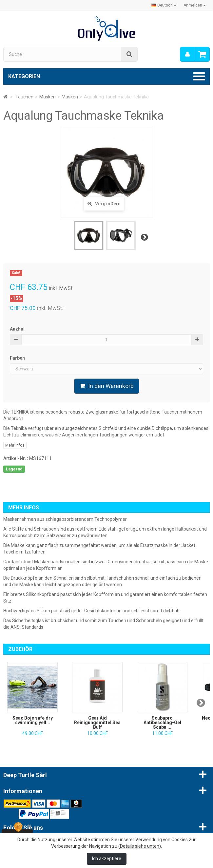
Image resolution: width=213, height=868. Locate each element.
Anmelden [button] (195, 5)
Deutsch (164, 5)
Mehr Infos (15, 445)
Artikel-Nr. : (16, 458)
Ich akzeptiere (107, 859)
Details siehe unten (140, 846)
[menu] (187, 54)
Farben (18, 358)
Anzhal (17, 329)
